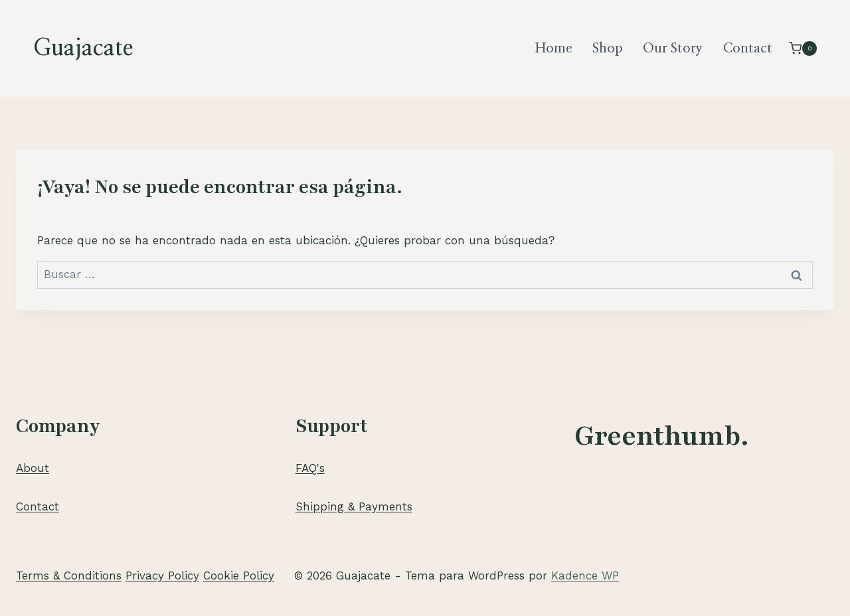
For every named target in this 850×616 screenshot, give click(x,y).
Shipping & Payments (354, 506)
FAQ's (310, 468)
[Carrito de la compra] (803, 48)
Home (554, 48)
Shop (608, 48)
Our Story (673, 48)
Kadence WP (585, 576)
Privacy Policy (162, 576)
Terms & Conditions (69, 576)
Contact (748, 48)
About (33, 468)
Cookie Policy (239, 576)
